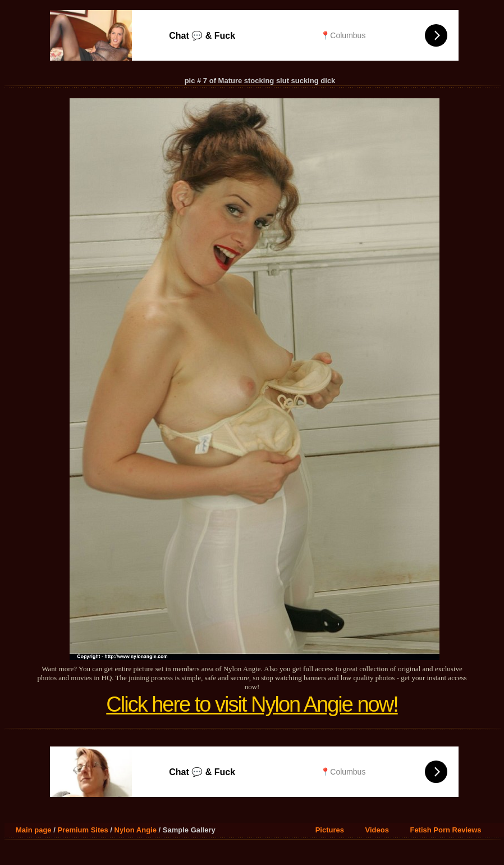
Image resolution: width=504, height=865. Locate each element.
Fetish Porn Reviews (445, 830)
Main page (34, 830)
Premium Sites (83, 830)
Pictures (330, 830)
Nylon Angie (136, 830)
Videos (377, 830)
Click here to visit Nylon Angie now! (252, 704)
